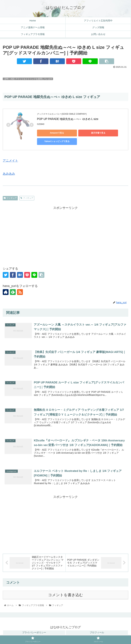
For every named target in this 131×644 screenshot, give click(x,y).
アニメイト (10, 161)
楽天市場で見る (85, 133)
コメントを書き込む (66, 596)
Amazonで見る (52, 133)
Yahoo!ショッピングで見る (52, 141)
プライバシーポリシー (34, 633)
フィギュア (10, 198)
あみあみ (9, 174)
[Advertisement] (65, 234)
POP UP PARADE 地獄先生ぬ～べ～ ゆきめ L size (68, 119)
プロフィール (97, 633)
